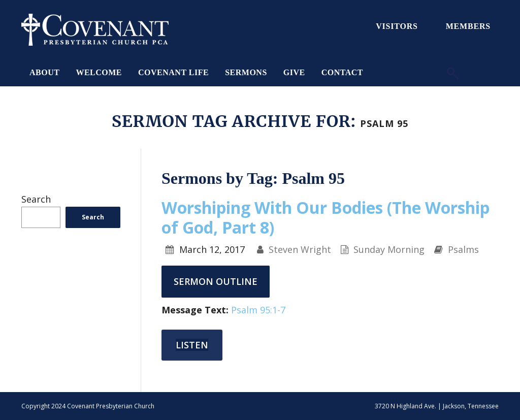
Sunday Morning (389, 249)
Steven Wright (300, 249)
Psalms (463, 249)
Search (36, 199)
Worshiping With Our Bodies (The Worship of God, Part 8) (326, 217)
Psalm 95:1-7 (258, 310)
